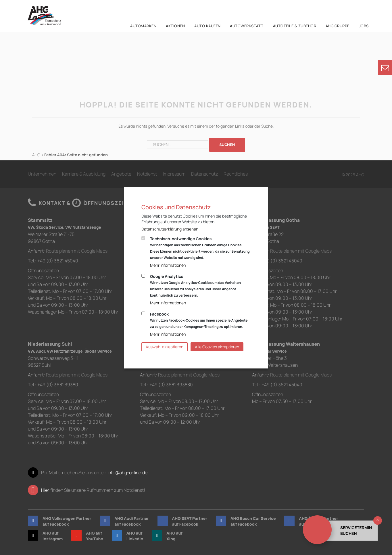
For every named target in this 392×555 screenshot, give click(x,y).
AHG (36, 155)
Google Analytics (195, 286)
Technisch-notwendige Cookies (200, 248)
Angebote (121, 174)
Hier (45, 490)
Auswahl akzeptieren (165, 347)
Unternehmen (42, 174)
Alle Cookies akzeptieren (217, 347)
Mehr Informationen (168, 265)
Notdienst (147, 174)
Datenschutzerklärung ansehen (170, 229)
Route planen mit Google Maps (77, 251)
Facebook (199, 320)
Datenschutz (204, 174)
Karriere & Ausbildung (84, 174)
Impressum (174, 174)
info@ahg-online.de (127, 473)
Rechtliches (236, 174)
